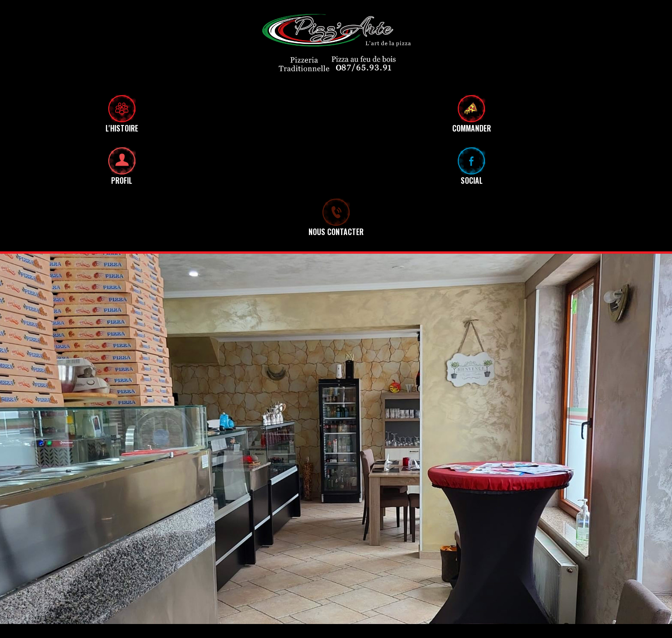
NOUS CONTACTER (336, 232)
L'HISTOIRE (122, 128)
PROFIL (122, 180)
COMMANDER (472, 124)
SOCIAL (472, 180)
